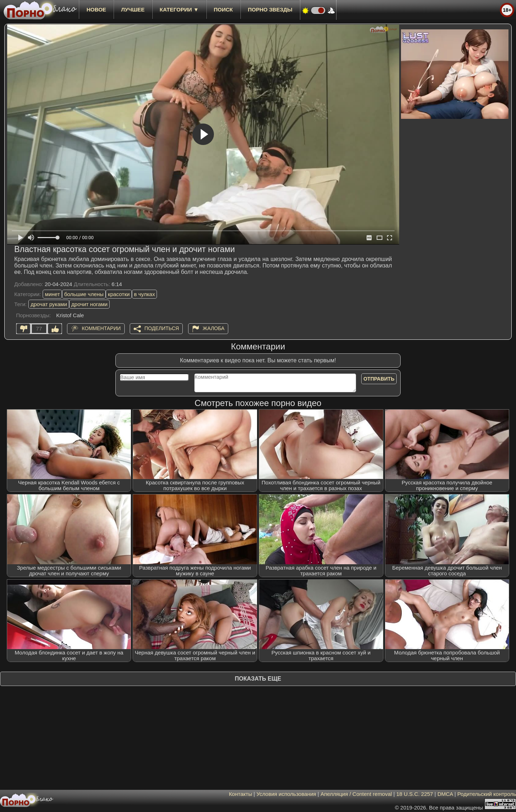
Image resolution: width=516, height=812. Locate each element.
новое (96, 9)
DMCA (445, 794)
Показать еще (258, 679)
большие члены (84, 294)
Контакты (241, 794)
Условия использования (286, 794)
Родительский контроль (487, 794)
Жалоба (214, 328)
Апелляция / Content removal (356, 794)
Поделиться (162, 328)
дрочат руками (49, 304)
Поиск (223, 9)
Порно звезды (270, 9)
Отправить (379, 379)
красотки (119, 294)
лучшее (133, 9)
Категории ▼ (179, 9)
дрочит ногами (89, 304)
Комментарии (101, 328)
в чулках (145, 294)
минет (52, 294)
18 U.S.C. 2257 (415, 794)
